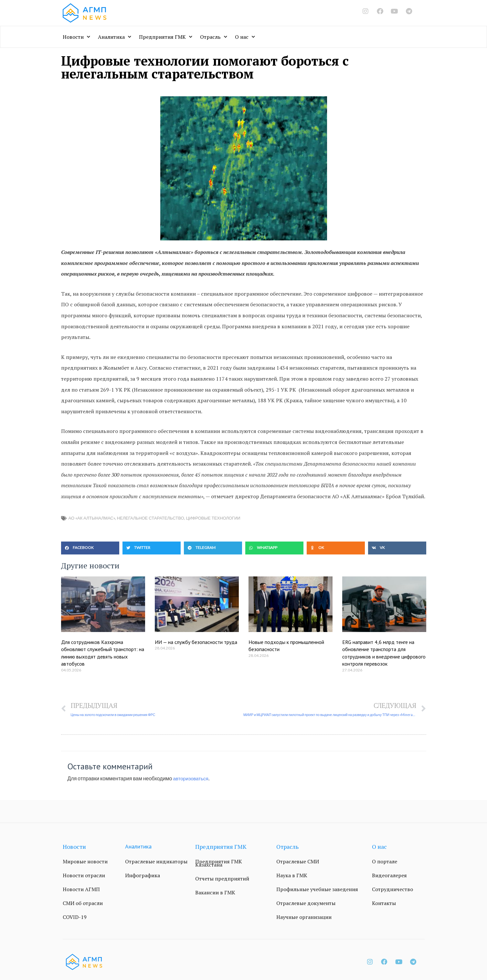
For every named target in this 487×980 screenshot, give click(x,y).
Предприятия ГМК (166, 37)
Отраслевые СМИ (298, 862)
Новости (76, 37)
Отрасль (214, 37)
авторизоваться (192, 779)
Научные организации (304, 917)
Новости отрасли (84, 876)
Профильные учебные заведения (317, 890)
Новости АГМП (81, 890)
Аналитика (115, 37)
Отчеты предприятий (222, 879)
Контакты (384, 903)
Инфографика (143, 876)
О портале (385, 862)
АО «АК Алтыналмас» (92, 518)
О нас (245, 37)
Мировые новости (85, 862)
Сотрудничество (392, 890)
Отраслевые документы (306, 903)
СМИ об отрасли (83, 903)
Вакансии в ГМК (215, 893)
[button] (90, 548)
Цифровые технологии (213, 518)
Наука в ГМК (292, 876)
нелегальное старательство (151, 518)
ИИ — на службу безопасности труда (196, 642)
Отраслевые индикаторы (156, 862)
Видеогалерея (389, 876)
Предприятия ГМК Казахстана (219, 863)
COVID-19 (75, 917)
